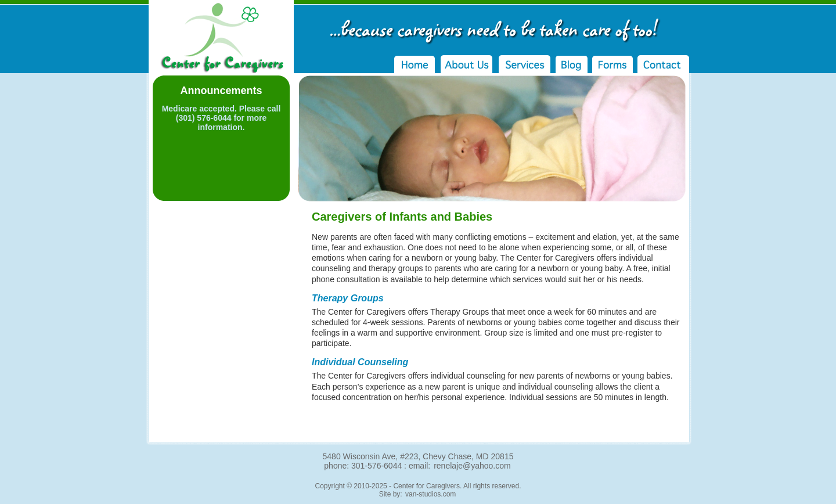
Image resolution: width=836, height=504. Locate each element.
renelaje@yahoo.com (472, 466)
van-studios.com (430, 494)
